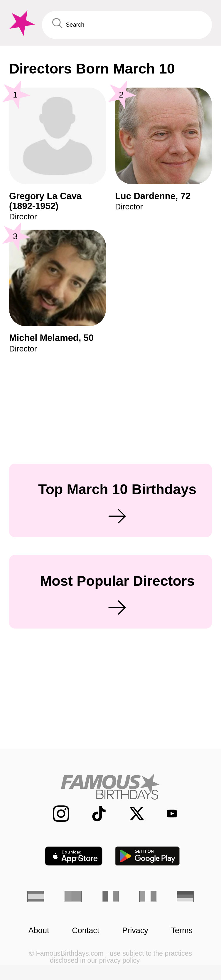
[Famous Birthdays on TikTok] (93, 813)
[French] (111, 896)
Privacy (135, 931)
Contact (86, 931)
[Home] (110, 787)
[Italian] (148, 896)
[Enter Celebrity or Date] (127, 25)
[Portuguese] (73, 896)
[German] (185, 896)
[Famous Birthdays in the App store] (74, 856)
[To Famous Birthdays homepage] (21, 23)
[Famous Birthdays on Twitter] (131, 813)
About (39, 931)
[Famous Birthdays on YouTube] (167, 814)
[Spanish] (36, 896)
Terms (182, 931)
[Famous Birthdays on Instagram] (55, 813)
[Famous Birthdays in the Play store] (148, 856)
